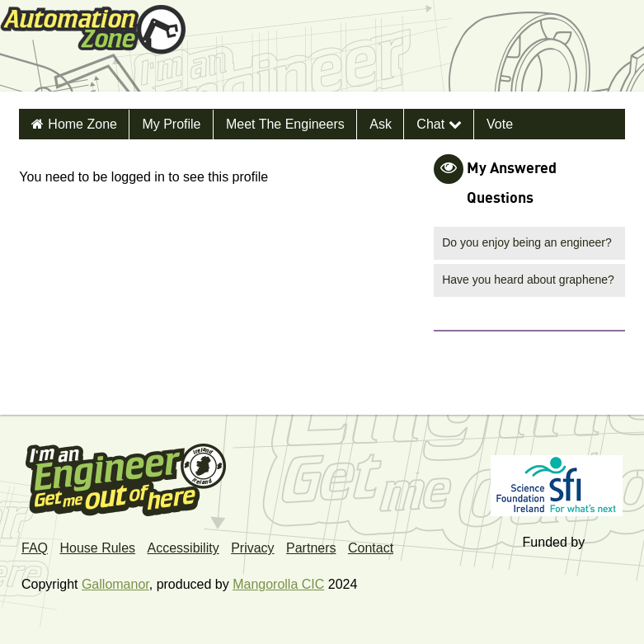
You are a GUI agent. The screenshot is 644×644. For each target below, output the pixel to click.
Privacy (252, 548)
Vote (500, 124)
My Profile (171, 124)
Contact (371, 548)
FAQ (35, 548)
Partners (311, 548)
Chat (439, 124)
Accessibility (183, 548)
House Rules (97, 548)
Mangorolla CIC (278, 584)
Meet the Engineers (285, 124)
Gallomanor (115, 584)
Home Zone (82, 124)
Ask (381, 124)
